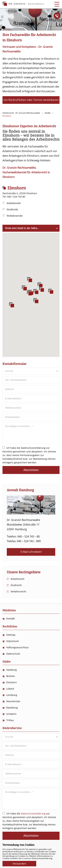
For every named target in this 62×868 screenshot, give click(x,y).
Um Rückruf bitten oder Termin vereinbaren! (31, 100)
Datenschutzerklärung (33, 448)
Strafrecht (12, 209)
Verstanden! (19, 863)
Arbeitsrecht (14, 203)
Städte (7, 662)
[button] (29, 293)
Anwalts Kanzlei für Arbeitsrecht (23, 4)
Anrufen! (57, 16)
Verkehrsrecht (15, 216)
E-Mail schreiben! (31, 552)
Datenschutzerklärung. (42, 858)
